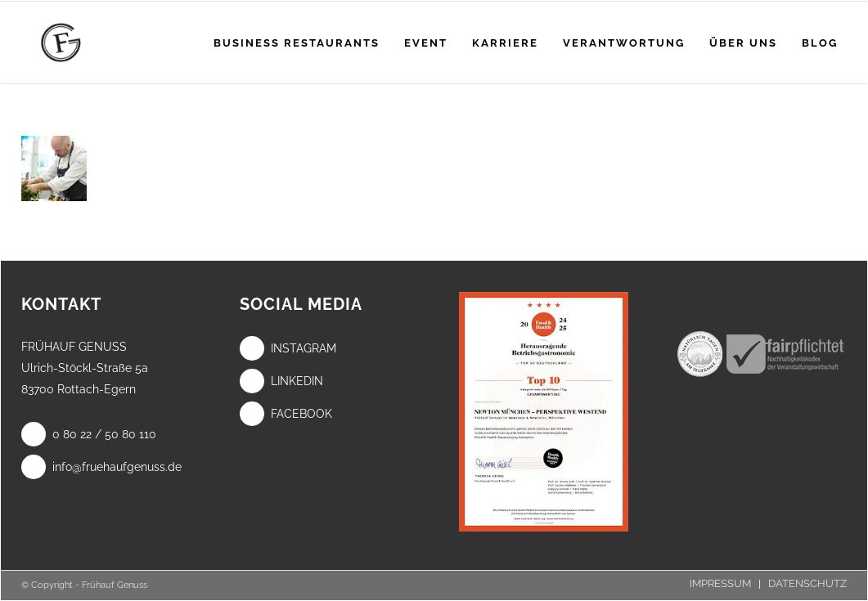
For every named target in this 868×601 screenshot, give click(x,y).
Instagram (288, 348)
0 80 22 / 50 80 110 (89, 434)
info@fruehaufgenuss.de (101, 467)
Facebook (286, 414)
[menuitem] (297, 43)
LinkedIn (281, 381)
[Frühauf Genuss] (86, 43)
